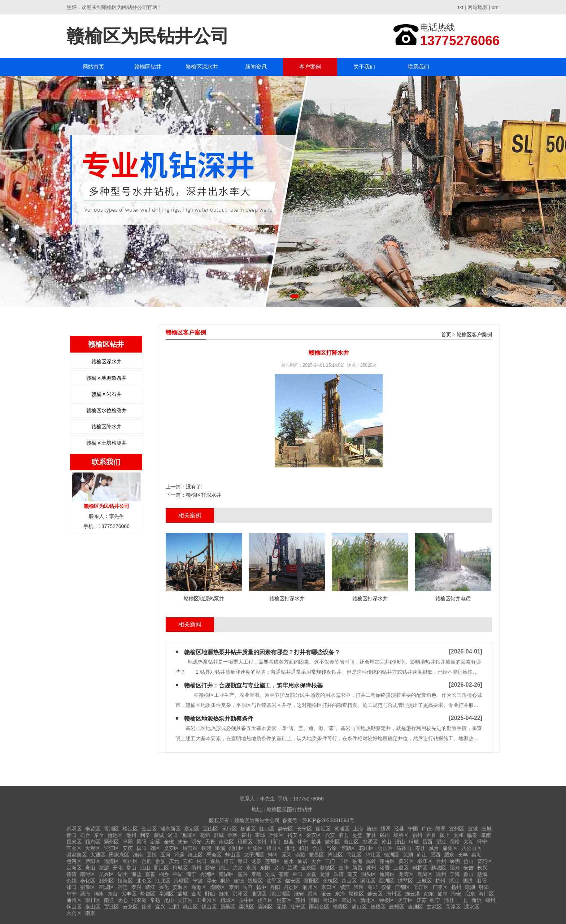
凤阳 (141, 842)
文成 (270, 874)
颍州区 (112, 842)
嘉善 (150, 874)
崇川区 (93, 900)
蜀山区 (130, 861)
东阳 (265, 868)
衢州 (196, 868)
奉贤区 (93, 829)
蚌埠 (273, 855)
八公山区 (471, 848)
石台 (85, 835)
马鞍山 (404, 848)
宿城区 (106, 887)
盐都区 (148, 894)
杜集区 (255, 848)
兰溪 (292, 868)
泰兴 (136, 887)
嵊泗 (455, 861)
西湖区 (387, 881)
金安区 (314, 835)
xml (496, 7)
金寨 (232, 835)
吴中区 (247, 900)
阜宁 (71, 894)
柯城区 (180, 868)
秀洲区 (208, 874)
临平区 (274, 881)
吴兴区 (106, 874)
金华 (344, 868)
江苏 (422, 900)
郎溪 (440, 829)
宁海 (455, 874)
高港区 (199, 887)
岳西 (427, 842)
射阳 (484, 887)
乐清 (339, 874)
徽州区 (332, 842)
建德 (239, 881)
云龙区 (130, 907)
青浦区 (112, 829)
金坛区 (330, 900)
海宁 (191, 874)
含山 (318, 848)
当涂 (331, 848)
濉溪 (220, 848)
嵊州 (371, 868)
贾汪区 (112, 907)
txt (461, 7)
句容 (248, 887)
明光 (196, 842)
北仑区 (144, 881)
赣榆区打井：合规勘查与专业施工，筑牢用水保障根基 (253, 685)
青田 (243, 861)
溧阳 (314, 900)
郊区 (155, 848)
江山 (145, 868)
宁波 (198, 881)
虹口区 (267, 829)
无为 (287, 855)
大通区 (98, 855)
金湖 (196, 894)
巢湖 (476, 855)
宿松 (455, 842)
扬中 (261, 887)
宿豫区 (88, 887)
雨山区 (385, 848)
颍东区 (93, 842)
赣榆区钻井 (148, 67)
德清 (71, 874)
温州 (441, 874)
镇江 (345, 887)
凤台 (434, 848)
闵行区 (229, 829)
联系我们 (418, 67)
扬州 (456, 887)
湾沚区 (335, 855)
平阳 (297, 874)
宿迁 (123, 887)
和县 (304, 848)
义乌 (279, 868)
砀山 (385, 835)
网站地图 (478, 7)
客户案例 (310, 67)
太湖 (469, 842)
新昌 (357, 868)
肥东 (449, 855)
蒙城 (159, 835)
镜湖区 (392, 855)
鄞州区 (106, 881)
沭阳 (71, 887)
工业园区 (206, 900)
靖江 (150, 887)
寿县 (420, 848)
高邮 (373, 887)
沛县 (449, 900)
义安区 (171, 848)
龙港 (325, 874)
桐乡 (164, 874)
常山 (131, 868)
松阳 (201, 861)
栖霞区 (340, 907)
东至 (99, 835)
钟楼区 (387, 900)
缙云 (229, 861)
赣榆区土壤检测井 (106, 443)
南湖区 (226, 874)
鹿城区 (425, 874)
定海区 (74, 868)
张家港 (139, 900)
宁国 (413, 829)
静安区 (286, 829)
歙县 (316, 842)
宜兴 (160, 907)
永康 (251, 868)
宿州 (417, 835)
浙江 (454, 881)
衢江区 (161, 868)
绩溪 (386, 829)
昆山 (169, 900)
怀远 (179, 855)
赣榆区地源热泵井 (106, 378)
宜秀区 (74, 848)
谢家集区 (77, 855)
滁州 (261, 842)
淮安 (299, 894)
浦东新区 (170, 829)
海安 (456, 894)
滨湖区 (265, 907)
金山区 (149, 829)
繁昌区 (317, 855)
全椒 (169, 842)
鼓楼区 (378, 907)
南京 (90, 913)
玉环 (344, 861)
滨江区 (368, 881)
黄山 (386, 842)
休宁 (302, 842)
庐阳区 (93, 861)
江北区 (163, 881)
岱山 (469, 861)
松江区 (130, 829)
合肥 (147, 861)
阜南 (486, 835)
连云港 (413, 894)
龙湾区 (406, 874)
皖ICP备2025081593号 (328, 820)
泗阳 (482, 881)
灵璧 (357, 835)
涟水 (224, 894)
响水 (99, 894)
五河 (165, 855)
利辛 (145, 835)
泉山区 (93, 907)
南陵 (300, 855)
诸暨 (385, 868)
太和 (458, 835)
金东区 (309, 868)
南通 (109, 900)
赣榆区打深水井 (204, 495)
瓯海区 (387, 874)
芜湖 (408, 855)
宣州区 (457, 829)
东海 (340, 894)
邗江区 (421, 887)
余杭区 (330, 881)
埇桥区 (401, 835)
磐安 (210, 868)
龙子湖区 (254, 855)
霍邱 (260, 835)
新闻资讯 (256, 67)
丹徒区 (291, 887)
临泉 (472, 835)
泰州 (234, 887)
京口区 (329, 887)
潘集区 (450, 848)
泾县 (399, 829)
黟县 (289, 842)
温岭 (371, 861)
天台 (316, 861)
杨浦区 (248, 829)
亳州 (205, 835)
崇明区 (74, 829)
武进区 (349, 900)
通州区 (74, 900)
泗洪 (468, 881)
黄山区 (351, 842)
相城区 (228, 900)
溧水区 (472, 907)
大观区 (93, 848)
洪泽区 (240, 894)
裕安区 (295, 835)
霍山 (246, 835)
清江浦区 (280, 894)
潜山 (400, 842)
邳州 (490, 900)
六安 (330, 835)
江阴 (174, 907)
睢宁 (435, 900)
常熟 (155, 900)
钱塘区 (255, 881)
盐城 (183, 894)
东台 (113, 894)
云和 (188, 861)
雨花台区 (319, 907)
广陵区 (440, 887)
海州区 (394, 894)
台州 (441, 861)
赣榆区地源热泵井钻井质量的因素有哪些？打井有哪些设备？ (262, 652)
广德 (427, 829)
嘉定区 (192, 829)
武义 (238, 868)
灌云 (326, 894)
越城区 (439, 868)
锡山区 (209, 907)
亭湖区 (166, 894)
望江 (441, 842)
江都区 (402, 887)
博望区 (348, 848)
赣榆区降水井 (106, 427)
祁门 (275, 842)
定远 (155, 842)
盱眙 (210, 894)
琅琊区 (245, 842)
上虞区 (401, 868)
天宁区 (405, 900)
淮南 (138, 855)
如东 (429, 894)
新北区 (368, 900)
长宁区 (304, 829)
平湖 (178, 874)
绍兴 (455, 868)
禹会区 (214, 855)
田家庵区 (119, 855)
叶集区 (276, 835)
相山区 (274, 848)
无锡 (282, 907)
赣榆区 (356, 894)
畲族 (160, 861)
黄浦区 (342, 829)
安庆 (128, 848)
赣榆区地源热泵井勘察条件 (219, 719)
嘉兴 (243, 874)
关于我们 (364, 67)
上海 (358, 829)
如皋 (443, 894)
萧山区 (349, 881)
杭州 (440, 881)
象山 (469, 874)
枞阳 (141, 848)
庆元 (174, 861)
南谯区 (226, 842)
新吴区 (228, 907)
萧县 (371, 835)
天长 (210, 842)
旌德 (372, 829)
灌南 (313, 894)
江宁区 (298, 907)
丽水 (289, 861)
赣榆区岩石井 (106, 394)
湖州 (123, 874)
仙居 (302, 861)
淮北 (290, 848)
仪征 (386, 887)
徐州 (147, 907)
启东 (470, 894)
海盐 (136, 874)
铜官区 (190, 848)
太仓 (123, 900)
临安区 (293, 881)
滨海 (85, 894)
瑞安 (352, 874)
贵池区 (115, 835)
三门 (330, 861)
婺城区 (327, 868)
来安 (183, 842)
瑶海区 (112, 861)
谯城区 (189, 835)
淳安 (212, 881)
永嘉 (311, 874)
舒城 (219, 835)
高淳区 (453, 907)
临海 (357, 861)
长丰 (463, 855)
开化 (118, 868)
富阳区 (312, 881)
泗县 (344, 835)
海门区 (486, 894)
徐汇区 (323, 829)
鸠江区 (373, 855)
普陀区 (485, 861)
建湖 (470, 887)
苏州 (300, 900)
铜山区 (74, 907)
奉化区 (88, 881)
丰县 (463, 900)
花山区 (366, 848)
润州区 (310, 887)
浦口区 (359, 907)
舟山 (90, 868)
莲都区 (273, 861)
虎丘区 (265, 900)
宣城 (473, 829)
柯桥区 (420, 868)
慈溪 (482, 874)
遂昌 (215, 861)
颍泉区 (74, 842)
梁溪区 (247, 907)
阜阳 (128, 842)
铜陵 (206, 848)
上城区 (424, 881)
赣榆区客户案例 (474, 335)
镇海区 (125, 881)
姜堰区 (180, 887)
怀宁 (482, 842)
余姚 (71, 881)
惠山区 (190, 907)
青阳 (71, 835)
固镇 (152, 855)
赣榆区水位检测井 (106, 410)
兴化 (164, 887)
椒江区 (425, 861)
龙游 (104, 868)
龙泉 (256, 861)
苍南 (284, 874)
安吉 (469, 868)
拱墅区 (405, 881)
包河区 (74, 861)
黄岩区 (406, 861)
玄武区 (434, 907)
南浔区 (88, 874)
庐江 (422, 855)
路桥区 (387, 861)
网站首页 (93, 67)
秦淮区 (415, 907)
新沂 (476, 900)
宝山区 (210, 829)
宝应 (359, 887)
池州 (131, 835)
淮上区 (195, 855)
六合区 (74, 913)
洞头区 (369, 874)
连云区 (375, 894)
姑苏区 (284, 900)
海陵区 (218, 887)
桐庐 (225, 881)
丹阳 (275, 887)
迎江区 (112, 848)
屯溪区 (370, 842)
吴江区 (185, 900)
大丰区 (129, 894)
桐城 (414, 842)
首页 (446, 335)
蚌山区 (233, 855)
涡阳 (173, 835)
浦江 (224, 868)
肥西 (435, 855)
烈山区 (236, 848)
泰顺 (256, 874)
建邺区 (397, 907)
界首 (431, 835)
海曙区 (182, 881)
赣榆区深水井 (202, 67)
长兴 (482, 868)
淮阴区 (259, 894)
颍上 (445, 835)
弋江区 (354, 855)
